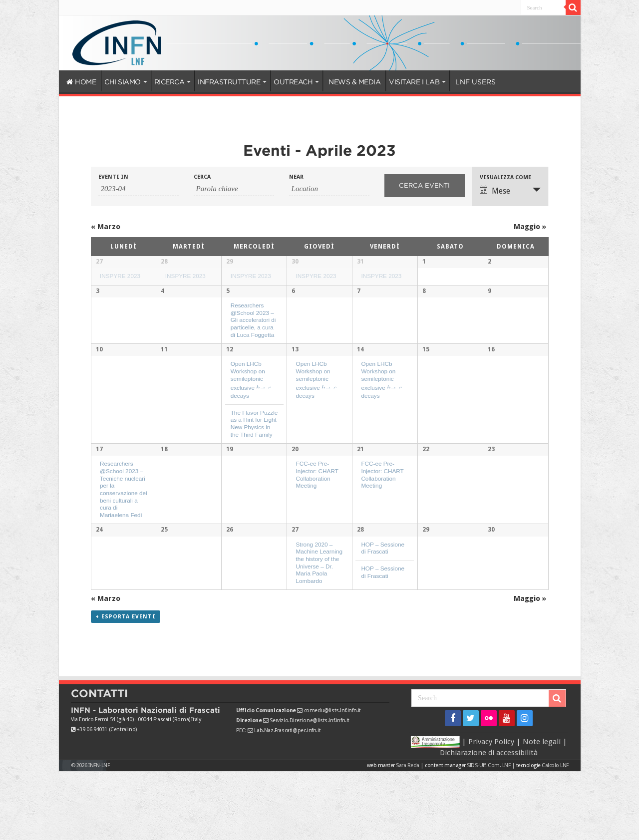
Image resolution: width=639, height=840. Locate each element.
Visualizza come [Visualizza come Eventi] (505, 177)
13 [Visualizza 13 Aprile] (295, 407)
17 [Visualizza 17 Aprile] (99, 509)
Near (296, 177)
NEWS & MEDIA (354, 82)
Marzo (106, 227)
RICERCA (169, 82)
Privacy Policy (491, 811)
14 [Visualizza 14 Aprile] (360, 407)
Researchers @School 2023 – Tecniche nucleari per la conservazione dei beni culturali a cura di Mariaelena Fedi (124, 549)
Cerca (202, 177)
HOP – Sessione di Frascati (383, 610)
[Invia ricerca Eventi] (425, 186)
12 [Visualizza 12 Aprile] (230, 407)
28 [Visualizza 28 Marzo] (164, 262)
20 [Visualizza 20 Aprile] (295, 509)
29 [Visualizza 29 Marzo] (230, 262)
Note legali (542, 811)
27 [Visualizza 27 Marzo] (99, 262)
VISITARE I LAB (414, 82)
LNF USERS (476, 82)
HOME (81, 82)
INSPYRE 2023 (120, 276)
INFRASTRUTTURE (229, 82)
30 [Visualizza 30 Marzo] (295, 262)
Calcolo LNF (555, 834)
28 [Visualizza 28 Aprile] (360, 592)
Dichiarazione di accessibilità (489, 822)
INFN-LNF (99, 834)
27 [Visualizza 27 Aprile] (295, 592)
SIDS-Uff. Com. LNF (488, 834)
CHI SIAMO (123, 82)
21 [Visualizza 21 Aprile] (360, 509)
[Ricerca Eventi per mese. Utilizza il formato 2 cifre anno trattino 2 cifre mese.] (139, 189)
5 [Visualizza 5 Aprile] (228, 334)
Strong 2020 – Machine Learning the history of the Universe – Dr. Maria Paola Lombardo (319, 625)
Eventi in (113, 177)
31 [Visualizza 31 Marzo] (360, 262)
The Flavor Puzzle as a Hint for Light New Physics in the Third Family (254, 480)
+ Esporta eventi (126, 686)
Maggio (530, 227)
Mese (495, 191)
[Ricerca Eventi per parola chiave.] (234, 189)
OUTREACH (293, 82)
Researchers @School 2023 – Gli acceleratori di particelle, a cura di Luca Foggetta (253, 363)
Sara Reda (407, 834)
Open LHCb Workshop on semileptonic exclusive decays (251, 437)
